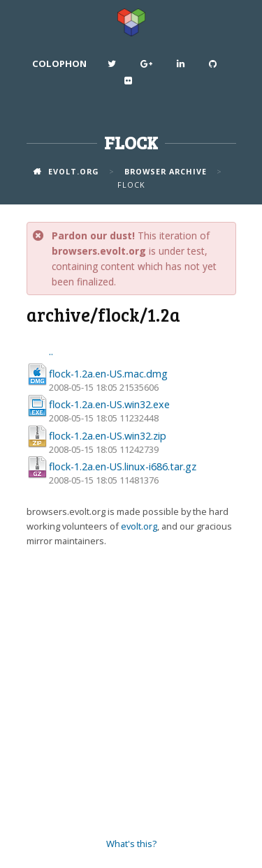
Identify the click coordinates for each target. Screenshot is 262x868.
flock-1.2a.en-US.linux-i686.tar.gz (123, 466)
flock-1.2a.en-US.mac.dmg (108, 374)
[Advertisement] (131, 693)
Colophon (59, 63)
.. (51, 351)
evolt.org (139, 526)
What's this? (131, 844)
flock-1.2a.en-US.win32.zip (108, 436)
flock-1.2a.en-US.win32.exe (109, 404)
